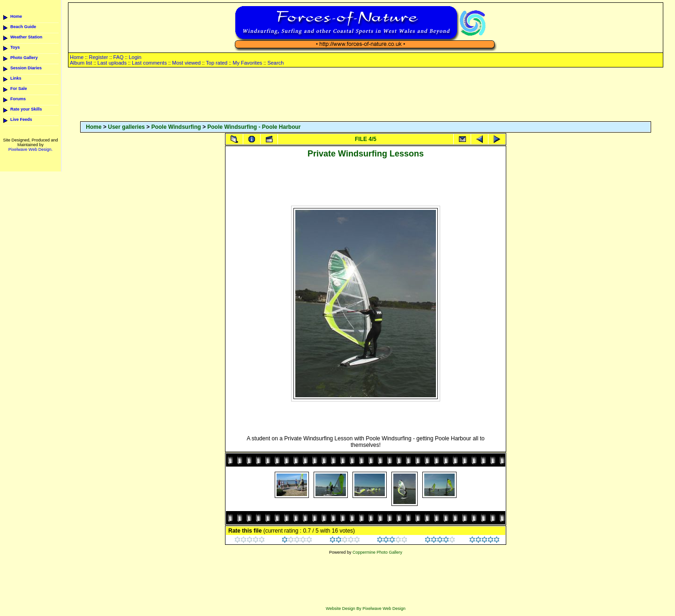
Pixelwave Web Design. (30, 149)
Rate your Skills (26, 109)
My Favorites (247, 63)
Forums (18, 99)
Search (275, 63)
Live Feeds (21, 119)
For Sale (19, 89)
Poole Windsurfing (176, 127)
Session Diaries (26, 68)
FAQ (119, 57)
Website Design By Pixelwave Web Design (366, 609)
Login (135, 57)
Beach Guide (23, 27)
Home (16, 16)
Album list (81, 63)
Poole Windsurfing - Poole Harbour (254, 127)
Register (98, 57)
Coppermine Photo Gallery (377, 552)
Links (16, 78)
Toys (15, 47)
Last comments (149, 63)
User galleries (126, 127)
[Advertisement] (366, 95)
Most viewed (186, 63)
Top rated (217, 63)
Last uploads (112, 63)
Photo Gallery (24, 58)
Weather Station (26, 37)
